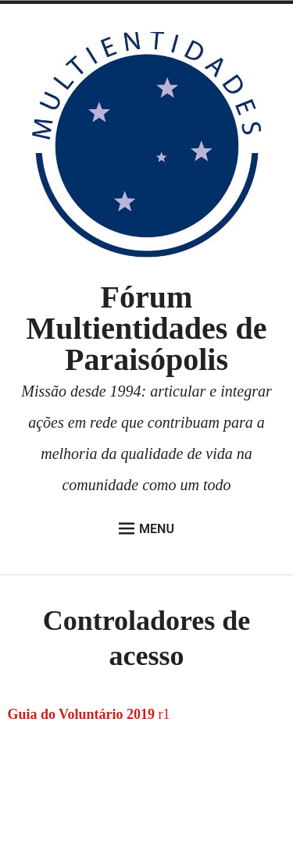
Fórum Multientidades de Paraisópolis (147, 328)
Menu (146, 528)
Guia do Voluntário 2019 (81, 714)
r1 (163, 714)
